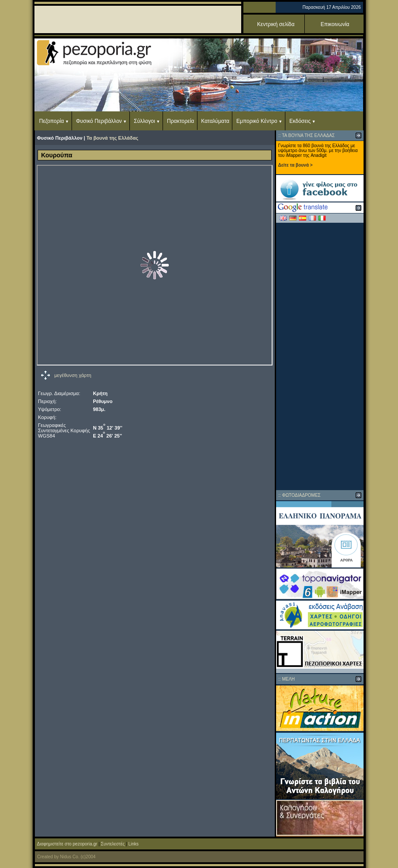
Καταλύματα (215, 121)
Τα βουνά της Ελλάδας (112, 138)
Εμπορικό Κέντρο (257, 121)
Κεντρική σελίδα (276, 24)
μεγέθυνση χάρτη (73, 375)
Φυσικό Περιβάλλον (99, 121)
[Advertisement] (320, 356)
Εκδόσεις (300, 121)
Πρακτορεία (180, 121)
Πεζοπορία (52, 121)
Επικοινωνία (335, 24)
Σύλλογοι (144, 121)
